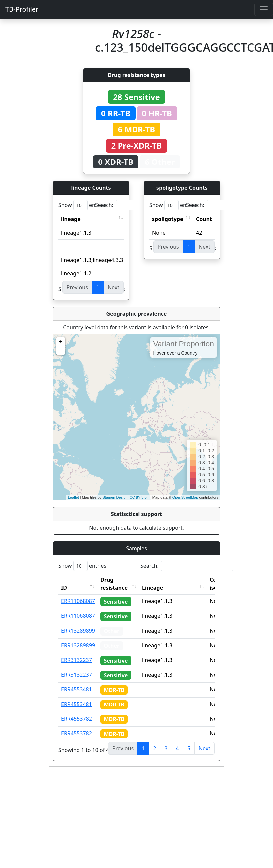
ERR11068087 (78, 601)
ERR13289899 (78, 631)
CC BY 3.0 (138, 497)
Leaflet (74, 497)
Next (204, 748)
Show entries (82, 205)
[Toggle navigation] (264, 9)
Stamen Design (115, 497)
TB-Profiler (22, 9)
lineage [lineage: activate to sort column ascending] (71, 219)
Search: (141, 205)
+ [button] (61, 342)
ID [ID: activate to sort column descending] (64, 588)
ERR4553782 (77, 719)
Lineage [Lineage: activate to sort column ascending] (153, 588)
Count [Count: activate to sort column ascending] (204, 219)
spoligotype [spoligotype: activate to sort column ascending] (168, 219)
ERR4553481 (77, 689)
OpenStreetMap (185, 497)
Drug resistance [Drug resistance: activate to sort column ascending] (114, 584)
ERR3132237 (77, 660)
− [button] (61, 350)
